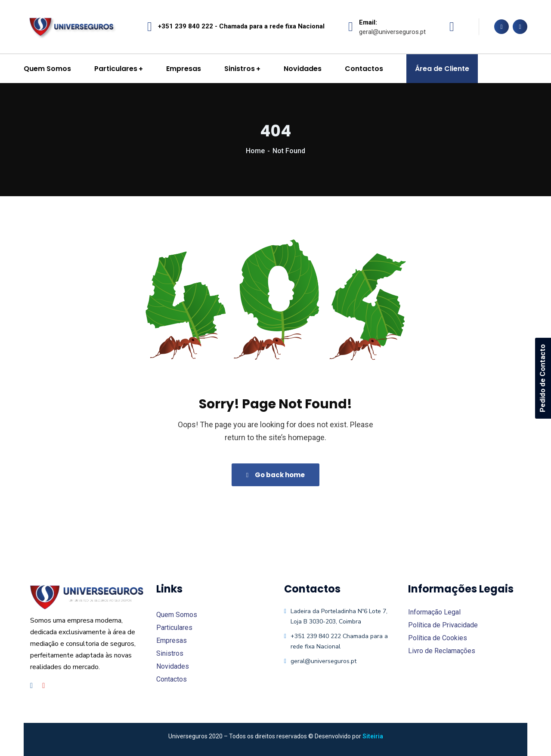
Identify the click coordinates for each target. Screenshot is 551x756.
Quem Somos (177, 615)
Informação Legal (434, 612)
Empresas (172, 640)
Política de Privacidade (443, 625)
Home (255, 151)
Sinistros (170, 653)
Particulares (174, 628)
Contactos (172, 679)
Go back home (275, 475)
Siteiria (373, 736)
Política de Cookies (438, 638)
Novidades (173, 666)
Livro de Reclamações (442, 651)
